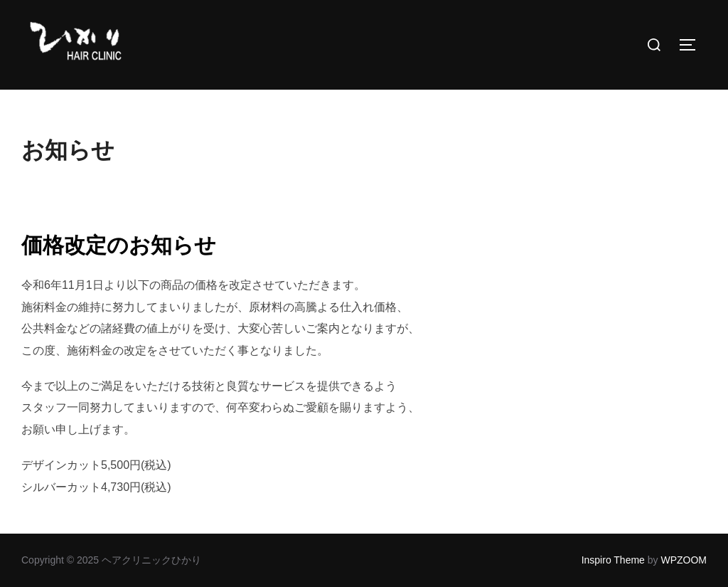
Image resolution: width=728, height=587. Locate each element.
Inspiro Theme (613, 560)
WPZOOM (684, 560)
